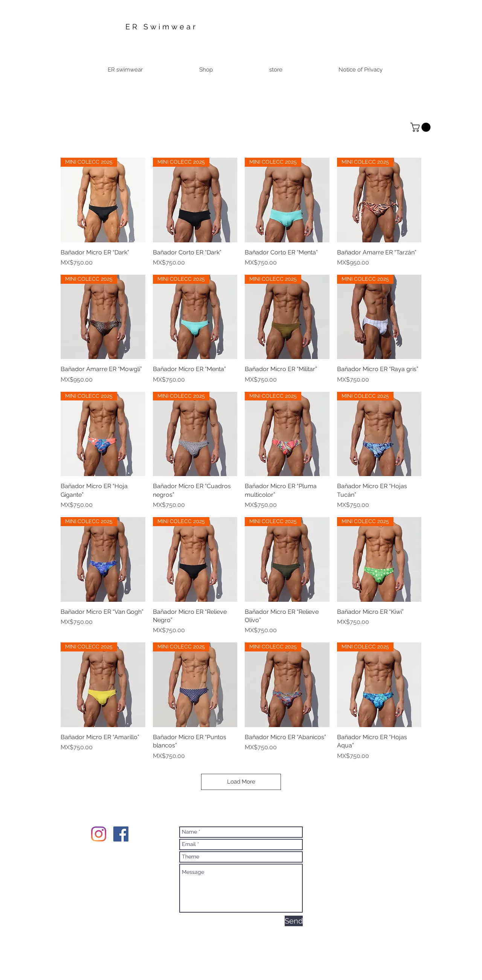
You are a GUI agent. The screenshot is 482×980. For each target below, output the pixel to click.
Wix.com (303, 952)
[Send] (294, 921)
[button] (422, 127)
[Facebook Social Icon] (121, 834)
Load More (241, 782)
